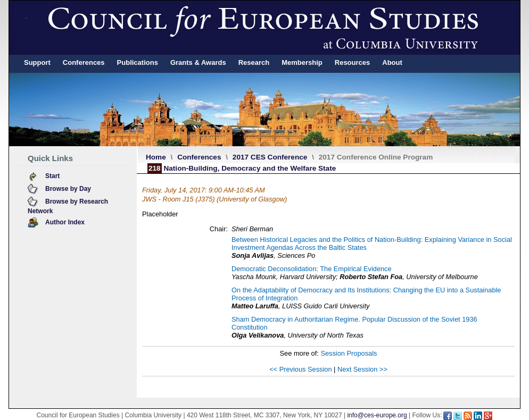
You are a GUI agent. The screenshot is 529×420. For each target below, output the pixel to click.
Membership (302, 62)
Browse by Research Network (68, 206)
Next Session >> (362, 369)
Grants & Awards (198, 62)
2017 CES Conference (270, 157)
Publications (138, 62)
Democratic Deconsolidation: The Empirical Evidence (312, 269)
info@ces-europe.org (377, 415)
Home (156, 157)
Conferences (84, 62)
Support (37, 62)
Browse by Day (68, 189)
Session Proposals (349, 353)
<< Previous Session (300, 369)
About (392, 62)
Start (52, 176)
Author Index (65, 222)
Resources (352, 62)
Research (254, 62)
